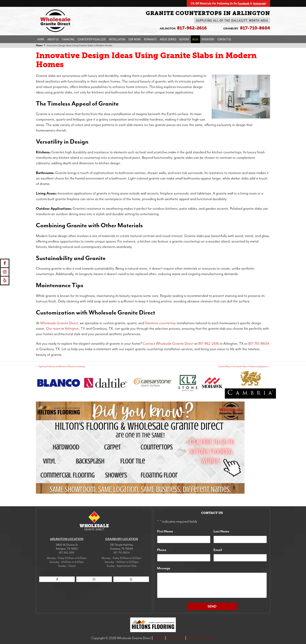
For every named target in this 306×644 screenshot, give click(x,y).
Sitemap (159, 638)
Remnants (150, 39)
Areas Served (168, 39)
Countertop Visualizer (92, 39)
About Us (53, 39)
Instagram (259, 3)
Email (219, 550)
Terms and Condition (201, 638)
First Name (166, 531)
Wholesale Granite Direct (59, 323)
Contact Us (224, 39)
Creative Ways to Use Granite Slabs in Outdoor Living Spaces (244, 366)
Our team (53, 329)
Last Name (222, 531)
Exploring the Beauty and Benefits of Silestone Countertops (61, 366)
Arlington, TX (75, 329)
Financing (68, 39)
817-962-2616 (209, 344)
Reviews (184, 39)
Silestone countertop (160, 323)
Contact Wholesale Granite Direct (168, 344)
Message (164, 568)
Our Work (135, 39)
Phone (163, 550)
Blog (195, 39)
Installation (117, 39)
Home (41, 39)
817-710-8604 (259, 344)
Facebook (244, 3)
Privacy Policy (176, 638)
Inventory (208, 39)
